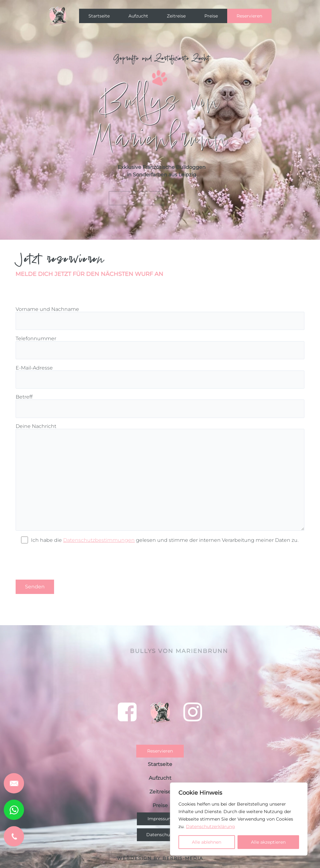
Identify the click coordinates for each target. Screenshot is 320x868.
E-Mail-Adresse (160, 377)
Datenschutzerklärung (210, 826)
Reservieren (249, 16)
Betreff (160, 406)
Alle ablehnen (207, 842)
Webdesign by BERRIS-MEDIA (160, 858)
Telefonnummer (160, 348)
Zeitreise (176, 16)
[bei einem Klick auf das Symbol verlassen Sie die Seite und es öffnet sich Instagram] (193, 712)
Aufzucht (138, 16)
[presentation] (63, 562)
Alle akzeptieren (268, 842)
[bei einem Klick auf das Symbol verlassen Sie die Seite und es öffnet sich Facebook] (127, 712)
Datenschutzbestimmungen (99, 540)
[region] (239, 819)
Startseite (99, 16)
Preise (211, 16)
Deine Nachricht (160, 477)
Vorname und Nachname (160, 318)
